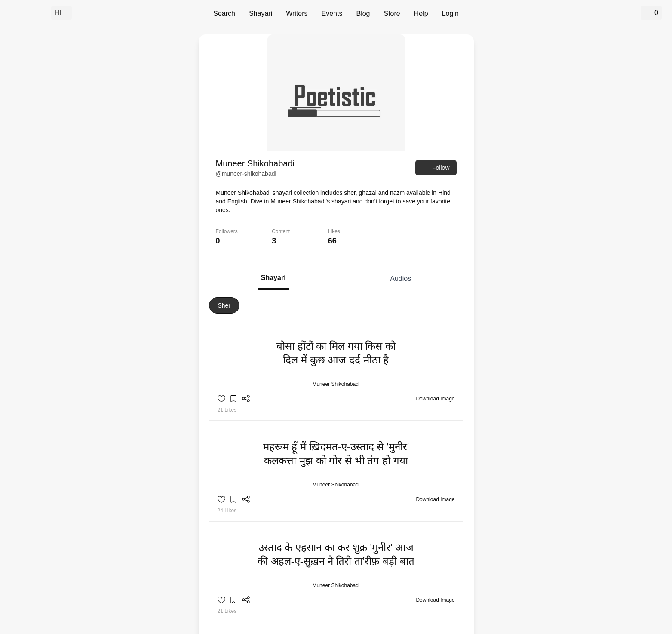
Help (421, 14)
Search (224, 14)
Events (332, 14)
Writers (297, 14)
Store (392, 14)
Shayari (261, 14)
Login (450, 14)
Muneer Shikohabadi (336, 384)
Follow (436, 168)
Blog (363, 14)
